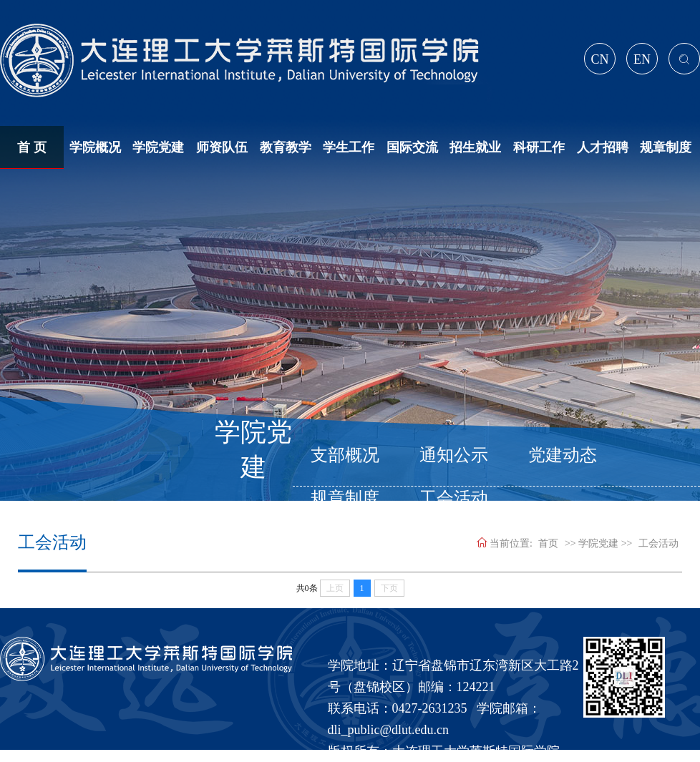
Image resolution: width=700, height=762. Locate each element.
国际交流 (412, 147)
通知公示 (454, 455)
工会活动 (658, 543)
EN (642, 59)
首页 (548, 543)
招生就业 (475, 147)
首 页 (32, 147)
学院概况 (95, 147)
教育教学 (286, 147)
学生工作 (349, 147)
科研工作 (539, 147)
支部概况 (345, 455)
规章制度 (666, 147)
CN (599, 59)
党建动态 (563, 455)
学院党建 (158, 147)
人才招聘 (603, 147)
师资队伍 (222, 147)
